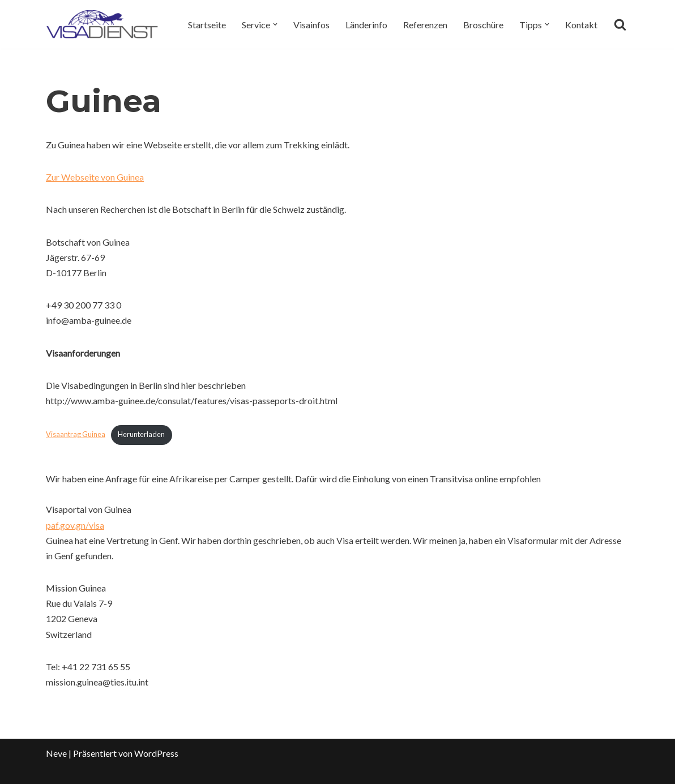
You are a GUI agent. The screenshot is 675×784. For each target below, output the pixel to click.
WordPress (156, 753)
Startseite (207, 25)
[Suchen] (620, 24)
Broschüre (483, 25)
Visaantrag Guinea (76, 434)
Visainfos (311, 25)
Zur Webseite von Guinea (95, 177)
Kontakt (581, 25)
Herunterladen (141, 434)
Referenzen (425, 25)
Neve (56, 753)
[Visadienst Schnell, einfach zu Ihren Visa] (102, 24)
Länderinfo (366, 25)
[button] (275, 24)
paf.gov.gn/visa (75, 525)
